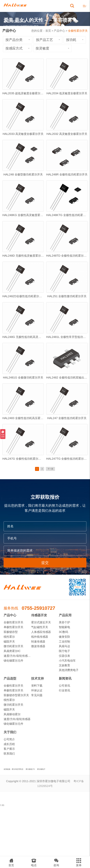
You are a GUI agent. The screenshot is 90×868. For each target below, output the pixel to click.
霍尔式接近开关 (41, 622)
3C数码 (63, 632)
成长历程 (9, 744)
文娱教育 (64, 665)
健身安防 (64, 637)
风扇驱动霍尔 (12, 714)
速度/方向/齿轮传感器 (17, 719)
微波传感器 (38, 646)
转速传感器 (38, 641)
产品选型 (10, 679)
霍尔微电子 (41, 769)
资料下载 (37, 686)
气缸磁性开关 (40, 627)
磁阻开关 (9, 641)
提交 (45, 563)
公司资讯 (64, 686)
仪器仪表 (64, 656)
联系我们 (9, 754)
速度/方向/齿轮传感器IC (17, 656)
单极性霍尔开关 (13, 627)
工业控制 (64, 641)
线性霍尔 (9, 637)
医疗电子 (64, 651)
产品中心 (59, 31)
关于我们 (10, 732)
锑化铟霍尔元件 (13, 661)
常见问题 (37, 695)
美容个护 (64, 622)
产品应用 (65, 615)
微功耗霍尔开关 (13, 646)
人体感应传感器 (41, 632)
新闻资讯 (65, 679)
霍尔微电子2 (30, 769)
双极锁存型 (11, 632)
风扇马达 (64, 646)
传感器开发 (39, 615)
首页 (48, 31)
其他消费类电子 (69, 670)
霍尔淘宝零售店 (18, 769)
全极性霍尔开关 (78, 31)
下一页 (50, 469)
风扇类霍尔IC (12, 651)
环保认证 (37, 690)
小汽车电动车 (67, 661)
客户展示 (9, 749)
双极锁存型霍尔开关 (16, 695)
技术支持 (37, 679)
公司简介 (9, 739)
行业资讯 (64, 690)
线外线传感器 (40, 637)
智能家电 (64, 627)
